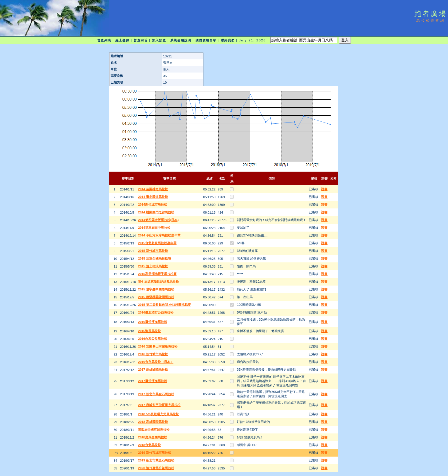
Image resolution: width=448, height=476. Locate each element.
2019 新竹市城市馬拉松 (155, 453)
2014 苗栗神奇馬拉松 (153, 189)
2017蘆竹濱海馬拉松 (152, 381)
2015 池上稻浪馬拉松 (153, 266)
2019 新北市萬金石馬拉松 (156, 460)
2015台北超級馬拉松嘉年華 (157, 243)
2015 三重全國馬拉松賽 (155, 258)
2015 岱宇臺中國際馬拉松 (156, 289)
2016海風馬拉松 (149, 331)
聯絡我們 (228, 40)
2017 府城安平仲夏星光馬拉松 (159, 405)
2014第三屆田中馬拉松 (154, 228)
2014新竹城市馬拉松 (152, 204)
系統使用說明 (181, 40)
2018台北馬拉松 (149, 445)
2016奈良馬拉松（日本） (156, 362)
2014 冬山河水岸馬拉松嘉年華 (159, 235)
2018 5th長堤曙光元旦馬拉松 (158, 414)
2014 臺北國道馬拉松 (153, 197)
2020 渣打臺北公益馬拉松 (156, 468)
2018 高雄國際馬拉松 (153, 422)
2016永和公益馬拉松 (152, 339)
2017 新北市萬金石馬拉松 (156, 394)
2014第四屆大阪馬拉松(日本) (158, 220)
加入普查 (159, 40)
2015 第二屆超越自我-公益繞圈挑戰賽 (164, 305)
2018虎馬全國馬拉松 (152, 437)
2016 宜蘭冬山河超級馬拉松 (158, 346)
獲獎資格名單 (206, 40)
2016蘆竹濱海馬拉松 (152, 322)
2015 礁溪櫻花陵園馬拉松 (156, 297)
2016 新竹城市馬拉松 (153, 354)
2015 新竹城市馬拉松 (153, 251)
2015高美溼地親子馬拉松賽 (157, 274)
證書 (324, 189)
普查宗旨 (141, 40)
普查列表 (104, 40)
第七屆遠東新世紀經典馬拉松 (158, 282)
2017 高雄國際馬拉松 (153, 369)
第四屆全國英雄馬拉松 (154, 429)
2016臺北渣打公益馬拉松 (156, 312)
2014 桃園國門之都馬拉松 (156, 212)
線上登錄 (122, 40)
